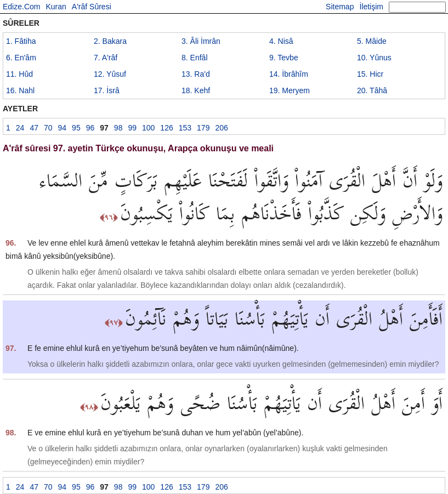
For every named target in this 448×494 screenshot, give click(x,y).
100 (148, 128)
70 (48, 128)
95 (76, 128)
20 (372, 90)
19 (290, 90)
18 (196, 90)
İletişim (371, 7)
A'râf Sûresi (92, 7)
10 (374, 58)
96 (90, 128)
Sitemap (340, 7)
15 (370, 74)
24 (20, 128)
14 (289, 74)
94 (63, 128)
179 (203, 128)
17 (107, 90)
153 (185, 128)
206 (221, 128)
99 (132, 128)
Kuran (56, 7)
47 (34, 128)
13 (196, 74)
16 (20, 90)
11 (19, 74)
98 (118, 128)
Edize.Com (21, 7)
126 (166, 128)
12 (110, 74)
